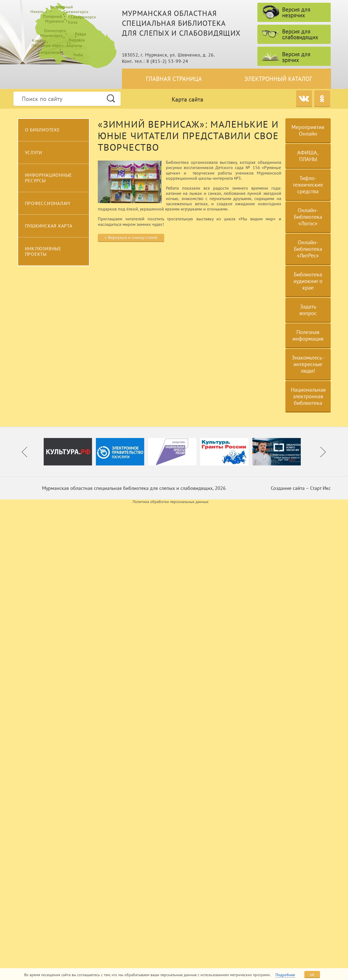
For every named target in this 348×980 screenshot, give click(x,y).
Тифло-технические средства (308, 185)
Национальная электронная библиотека (308, 396)
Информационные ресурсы (49, 178)
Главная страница (174, 79)
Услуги (34, 153)
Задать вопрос (308, 310)
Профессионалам (48, 203)
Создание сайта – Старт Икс (301, 488)
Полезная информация (308, 335)
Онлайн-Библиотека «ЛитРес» (308, 249)
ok (312, 975)
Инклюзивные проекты (43, 251)
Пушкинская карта (49, 226)
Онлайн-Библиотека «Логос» (308, 217)
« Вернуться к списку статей (131, 237)
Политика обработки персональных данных (171, 502)
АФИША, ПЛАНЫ (308, 156)
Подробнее (285, 975)
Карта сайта (187, 99)
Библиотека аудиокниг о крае (308, 281)
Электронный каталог (278, 79)
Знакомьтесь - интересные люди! (308, 364)
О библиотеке (42, 130)
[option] (70, 452)
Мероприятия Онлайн (308, 130)
